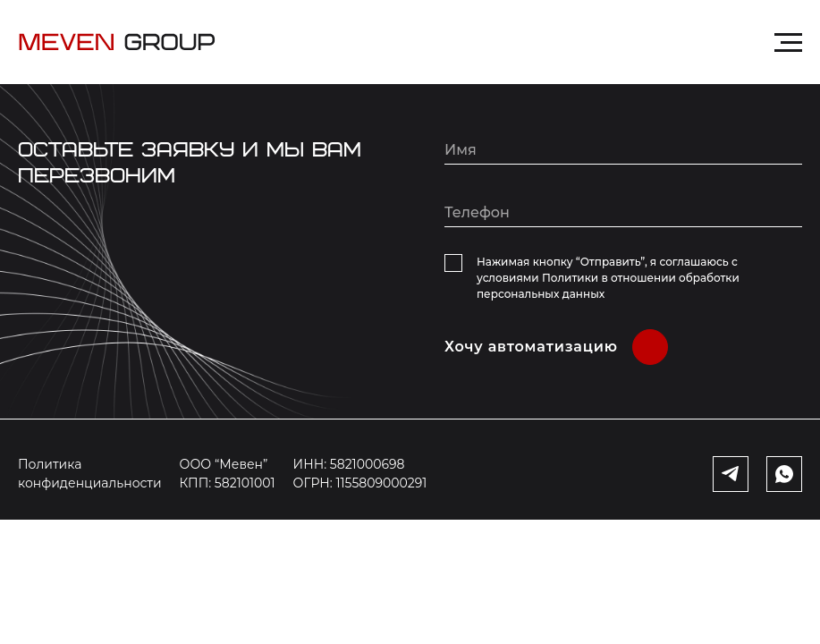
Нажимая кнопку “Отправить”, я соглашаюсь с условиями (608, 278)
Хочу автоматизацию (531, 347)
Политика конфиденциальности (90, 474)
